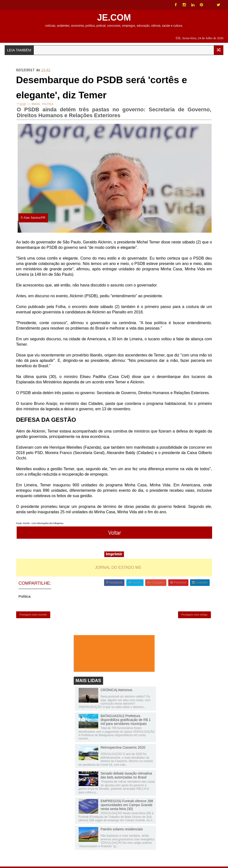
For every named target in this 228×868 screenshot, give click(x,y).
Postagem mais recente (33, 616)
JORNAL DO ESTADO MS (118, 568)
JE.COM (114, 17)
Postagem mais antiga (194, 616)
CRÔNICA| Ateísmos (117, 691)
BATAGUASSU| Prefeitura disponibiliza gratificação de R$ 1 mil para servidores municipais (126, 721)
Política (48, 105)
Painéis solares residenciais (122, 831)
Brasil (36, 105)
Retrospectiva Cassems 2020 (123, 749)
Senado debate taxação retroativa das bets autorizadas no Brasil (126, 777)
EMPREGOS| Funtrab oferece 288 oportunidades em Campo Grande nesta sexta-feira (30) (127, 806)
